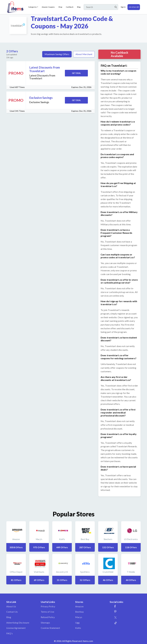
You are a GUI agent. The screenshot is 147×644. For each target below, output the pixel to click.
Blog (79, 7)
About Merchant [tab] (84, 54)
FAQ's (9, 633)
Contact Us (12, 612)
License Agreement (16, 628)
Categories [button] (33, 7)
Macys (79, 617)
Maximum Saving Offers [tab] (57, 54)
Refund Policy (48, 617)
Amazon (79, 606)
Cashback (70, 7)
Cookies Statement (50, 628)
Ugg (77, 623)
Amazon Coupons (48, 7)
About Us (11, 606)
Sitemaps (45, 623)
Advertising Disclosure (18, 623)
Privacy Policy (48, 606)
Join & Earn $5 (134, 7)
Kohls (78, 628)
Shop (60, 7)
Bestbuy (79, 612)
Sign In (123, 7)
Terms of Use (47, 612)
